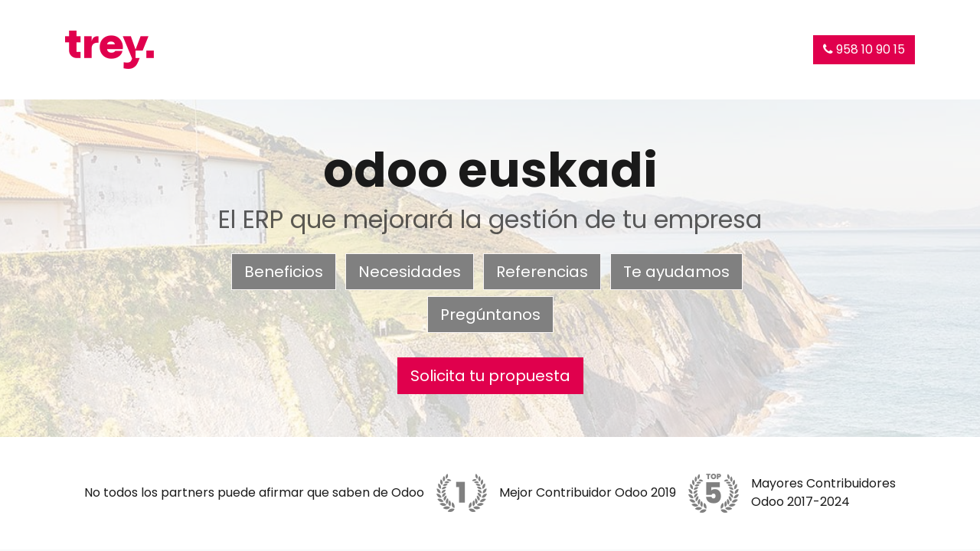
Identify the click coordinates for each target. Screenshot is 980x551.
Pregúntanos (490, 315)
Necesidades (410, 272)
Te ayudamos (676, 272)
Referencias (542, 272)
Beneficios (284, 272)
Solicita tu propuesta (490, 376)
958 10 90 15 (864, 49)
